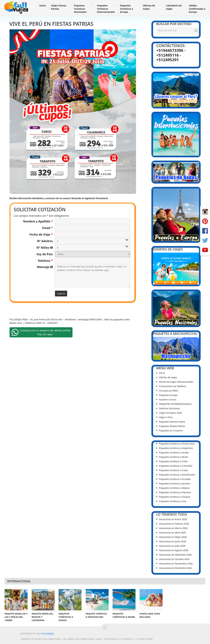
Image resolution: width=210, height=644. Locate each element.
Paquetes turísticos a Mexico (174, 488)
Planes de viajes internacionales (176, 382)
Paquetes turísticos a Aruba (174, 452)
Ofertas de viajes (168, 377)
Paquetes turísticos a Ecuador (175, 479)
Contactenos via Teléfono (173, 386)
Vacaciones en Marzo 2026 (173, 528)
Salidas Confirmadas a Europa (197, 9)
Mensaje (45, 267)
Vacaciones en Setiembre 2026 (175, 555)
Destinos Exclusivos (170, 408)
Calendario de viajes (174, 7)
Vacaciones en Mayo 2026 (173, 537)
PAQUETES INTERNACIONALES (175, 404)
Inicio (43, 5)
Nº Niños (45, 248)
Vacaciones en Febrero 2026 (174, 524)
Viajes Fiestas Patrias (59, 7)
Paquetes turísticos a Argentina (176, 448)
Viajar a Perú (166, 417)
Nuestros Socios (168, 400)
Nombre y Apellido (38, 221)
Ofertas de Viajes (149, 7)
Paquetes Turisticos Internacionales (106, 9)
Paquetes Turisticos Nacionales (80, 9)
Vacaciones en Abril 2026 (173, 533)
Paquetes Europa (168, 395)
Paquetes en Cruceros (171, 431)
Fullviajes (48, 634)
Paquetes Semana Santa (172, 422)
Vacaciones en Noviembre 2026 (176, 564)
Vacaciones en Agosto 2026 (174, 550)
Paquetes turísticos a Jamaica (175, 483)
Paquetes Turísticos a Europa (126, 9)
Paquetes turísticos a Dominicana (177, 475)
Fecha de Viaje (41, 234)
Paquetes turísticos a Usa (173, 501)
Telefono (45, 261)
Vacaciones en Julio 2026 (172, 546)
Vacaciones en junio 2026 (173, 541)
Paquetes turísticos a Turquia (175, 497)
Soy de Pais (45, 254)
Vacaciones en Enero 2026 (173, 519)
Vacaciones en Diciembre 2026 (175, 568)
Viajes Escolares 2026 (171, 413)
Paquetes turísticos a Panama (175, 492)
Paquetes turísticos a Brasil (174, 457)
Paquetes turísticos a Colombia (176, 466)
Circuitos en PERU (169, 391)
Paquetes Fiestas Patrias (172, 426)
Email (48, 228)
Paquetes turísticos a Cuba (173, 470)
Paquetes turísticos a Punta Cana (177, 444)
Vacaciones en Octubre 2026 (174, 559)
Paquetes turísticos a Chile (173, 461)
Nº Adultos (45, 241)
